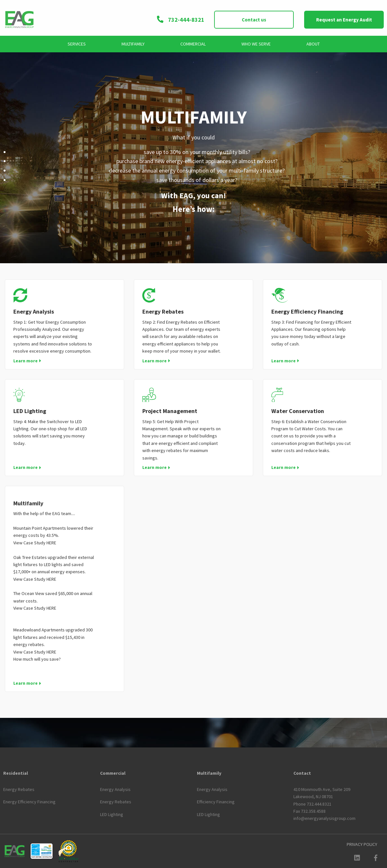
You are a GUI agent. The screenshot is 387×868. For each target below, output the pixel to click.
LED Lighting (30, 411)
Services (77, 44)
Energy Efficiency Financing (307, 311)
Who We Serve (256, 44)
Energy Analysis (34, 311)
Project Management (170, 411)
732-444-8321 (180, 19)
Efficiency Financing (216, 802)
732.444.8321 (319, 804)
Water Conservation (298, 411)
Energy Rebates (163, 311)
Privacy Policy (362, 844)
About (313, 44)
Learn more (26, 361)
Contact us (254, 20)
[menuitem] (77, 44)
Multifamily (133, 44)
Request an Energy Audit (344, 20)
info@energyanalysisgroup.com (324, 818)
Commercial (193, 44)
